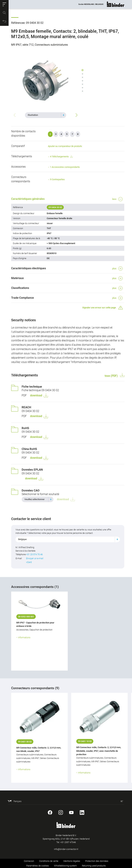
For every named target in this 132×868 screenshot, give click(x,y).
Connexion (29, 861)
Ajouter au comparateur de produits (65, 146)
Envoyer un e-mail (35, 558)
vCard (29, 562)
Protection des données (97, 861)
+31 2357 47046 (68, 842)
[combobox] (46, 115)
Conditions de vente (49, 861)
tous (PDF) (112, 376)
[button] (4, 4)
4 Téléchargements (61, 157)
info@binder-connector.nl (66, 849)
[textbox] (44, 115)
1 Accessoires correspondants (65, 167)
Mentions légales (72, 861)
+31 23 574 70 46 (34, 554)
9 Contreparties (57, 179)
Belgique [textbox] (22, 539)
